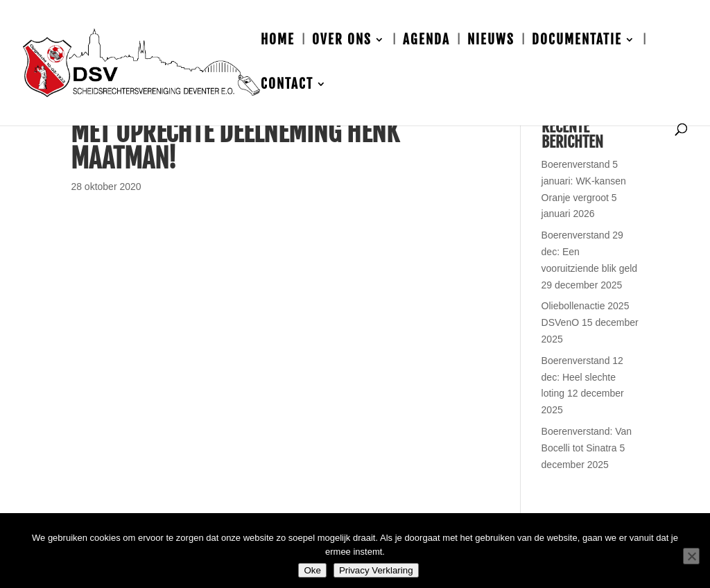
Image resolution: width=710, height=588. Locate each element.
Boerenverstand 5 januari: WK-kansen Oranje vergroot (584, 181)
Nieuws (491, 41)
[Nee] (691, 556)
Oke (312, 570)
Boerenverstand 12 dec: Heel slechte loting (582, 377)
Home (278, 41)
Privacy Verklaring (376, 570)
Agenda (426, 41)
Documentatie (577, 41)
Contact (287, 86)
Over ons (342, 41)
